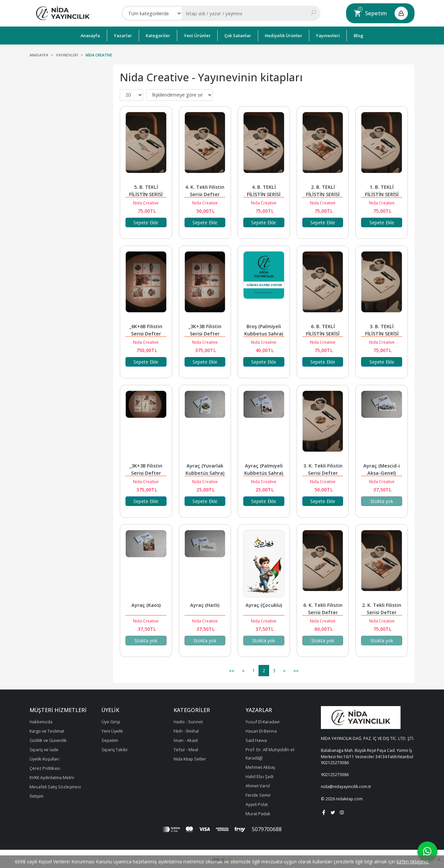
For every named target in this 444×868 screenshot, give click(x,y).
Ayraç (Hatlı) (205, 605)
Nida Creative (146, 203)
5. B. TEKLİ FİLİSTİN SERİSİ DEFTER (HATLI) (146, 194)
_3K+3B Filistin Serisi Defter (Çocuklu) (147, 473)
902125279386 (335, 763)
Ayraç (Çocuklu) (264, 605)
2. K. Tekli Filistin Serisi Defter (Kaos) (382, 612)
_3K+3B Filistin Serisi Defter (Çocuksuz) (206, 334)
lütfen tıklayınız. (413, 862)
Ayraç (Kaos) (146, 605)
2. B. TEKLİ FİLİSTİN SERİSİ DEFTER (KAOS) (323, 194)
